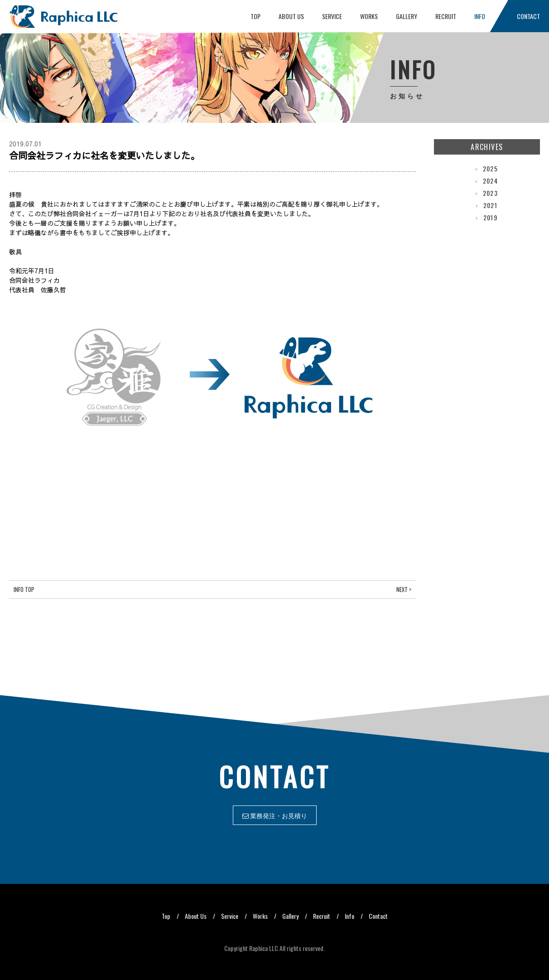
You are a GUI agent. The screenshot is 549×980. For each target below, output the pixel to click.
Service (332, 16)
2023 (491, 193)
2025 (491, 168)
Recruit (446, 16)
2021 (491, 205)
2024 (491, 181)
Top (255, 16)
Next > (404, 589)
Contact (528, 16)
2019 (491, 217)
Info (480, 16)
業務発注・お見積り (275, 815)
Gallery (407, 16)
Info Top (24, 589)
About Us (291, 16)
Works (369, 16)
